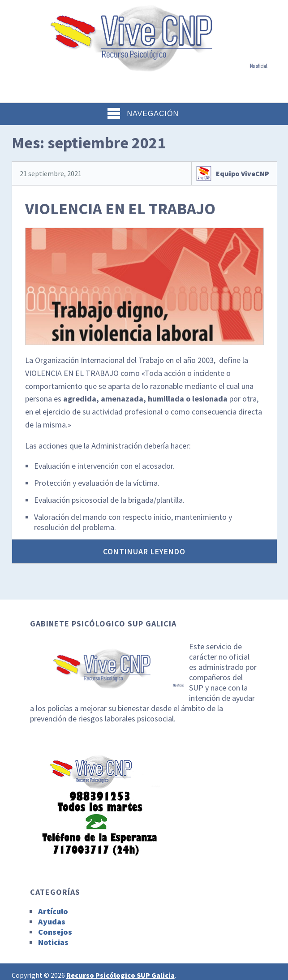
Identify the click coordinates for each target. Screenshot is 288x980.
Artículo (53, 911)
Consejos (55, 932)
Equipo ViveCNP (243, 173)
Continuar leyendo (144, 551)
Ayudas (52, 922)
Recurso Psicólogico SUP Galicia (120, 975)
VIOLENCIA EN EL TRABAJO (120, 209)
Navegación (143, 113)
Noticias (53, 942)
